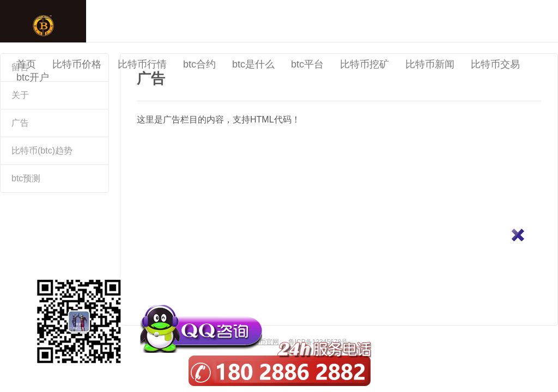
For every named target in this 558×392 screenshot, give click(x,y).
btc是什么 (253, 64)
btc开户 (33, 77)
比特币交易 (495, 64)
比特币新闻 (430, 64)
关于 (20, 95)
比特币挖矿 (365, 64)
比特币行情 (142, 64)
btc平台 (307, 64)
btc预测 (26, 178)
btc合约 (199, 64)
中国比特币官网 (43, 21)
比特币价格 (77, 64)
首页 (26, 64)
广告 (20, 123)
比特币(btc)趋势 (42, 151)
